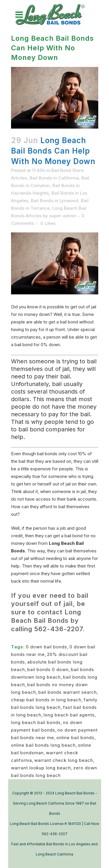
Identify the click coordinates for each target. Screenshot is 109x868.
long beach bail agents (69, 715)
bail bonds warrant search (68, 692)
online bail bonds (75, 738)
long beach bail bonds (36, 722)
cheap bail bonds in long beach (46, 700)
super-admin (63, 216)
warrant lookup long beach (41, 768)
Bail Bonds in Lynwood (54, 201)
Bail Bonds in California (54, 178)
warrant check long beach (64, 760)
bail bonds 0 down (48, 669)
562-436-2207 (58, 629)
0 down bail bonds (47, 647)
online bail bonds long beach (43, 745)
